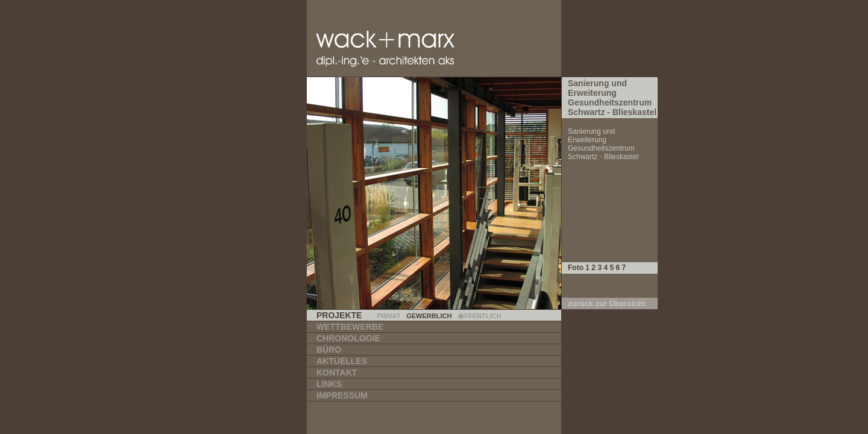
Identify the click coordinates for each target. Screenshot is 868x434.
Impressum (342, 395)
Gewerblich (429, 316)
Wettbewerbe (350, 327)
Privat (388, 316)
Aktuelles (342, 361)
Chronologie (348, 338)
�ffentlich (479, 316)
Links (329, 384)
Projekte (339, 315)
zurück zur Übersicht (607, 303)
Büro (329, 350)
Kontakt (337, 373)
